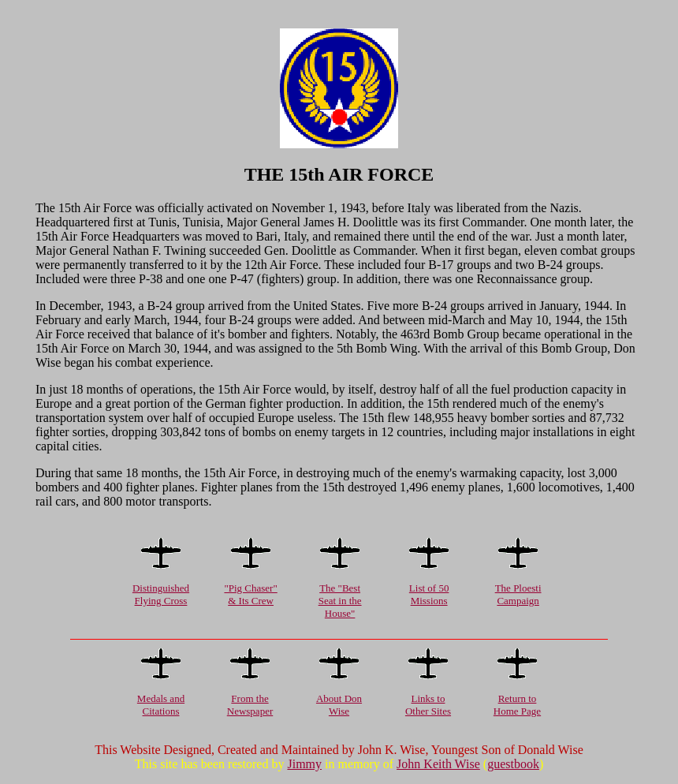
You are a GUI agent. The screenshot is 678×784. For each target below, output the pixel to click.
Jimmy (304, 764)
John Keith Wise (438, 764)
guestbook (513, 764)
